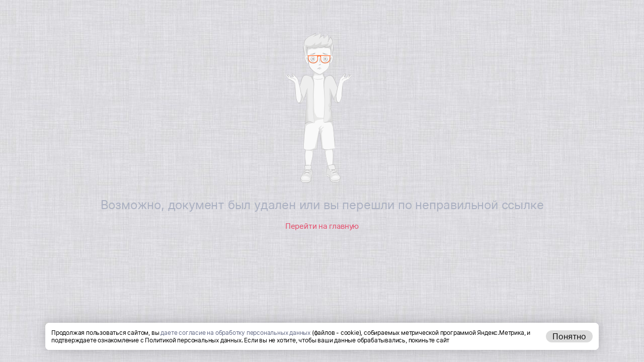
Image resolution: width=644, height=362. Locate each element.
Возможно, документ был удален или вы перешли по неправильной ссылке (322, 205)
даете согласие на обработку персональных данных (235, 333)
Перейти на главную (322, 226)
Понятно (569, 336)
